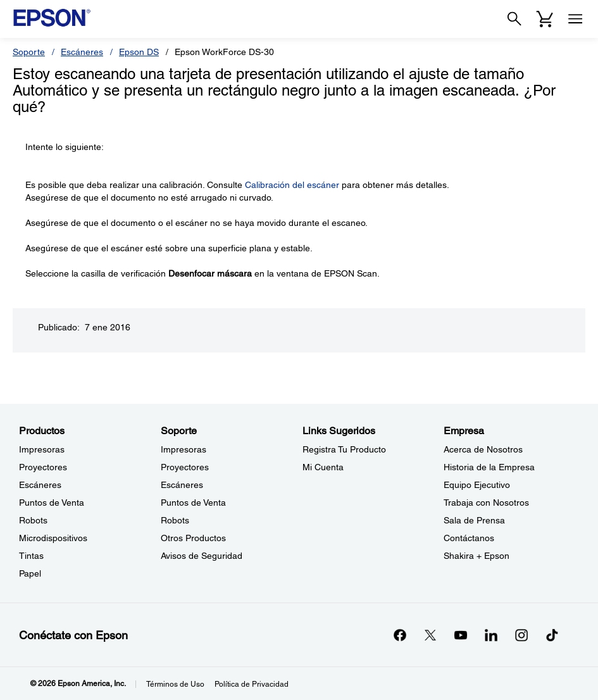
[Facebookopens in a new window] (400, 635)
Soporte (29, 52)
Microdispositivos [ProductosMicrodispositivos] (53, 538)
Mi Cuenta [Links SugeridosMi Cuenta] (323, 467)
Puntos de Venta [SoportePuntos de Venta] (193, 503)
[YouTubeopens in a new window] (461, 635)
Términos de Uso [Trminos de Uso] (175, 684)
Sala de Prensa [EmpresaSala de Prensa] (474, 520)
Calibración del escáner (292, 185)
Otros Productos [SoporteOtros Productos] (193, 538)
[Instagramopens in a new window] (521, 635)
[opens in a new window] (552, 635)
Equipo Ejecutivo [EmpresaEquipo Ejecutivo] (477, 485)
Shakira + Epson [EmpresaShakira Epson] (477, 556)
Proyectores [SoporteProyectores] (185, 467)
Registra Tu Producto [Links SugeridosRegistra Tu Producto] (344, 449)
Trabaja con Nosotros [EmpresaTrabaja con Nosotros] (486, 503)
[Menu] (575, 19)
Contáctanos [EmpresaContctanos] (469, 538)
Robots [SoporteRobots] (175, 520)
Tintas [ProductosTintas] (31, 556)
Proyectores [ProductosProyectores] (43, 467)
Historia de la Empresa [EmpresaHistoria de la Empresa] (489, 467)
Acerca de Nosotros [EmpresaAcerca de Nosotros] (483, 449)
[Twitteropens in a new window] (430, 635)
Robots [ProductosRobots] (33, 520)
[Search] (514, 19)
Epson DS (139, 52)
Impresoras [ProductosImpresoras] (42, 449)
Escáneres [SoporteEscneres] (182, 485)
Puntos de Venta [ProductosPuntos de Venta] (52, 503)
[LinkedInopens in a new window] (491, 635)
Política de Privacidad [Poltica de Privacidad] (252, 684)
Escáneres (82, 52)
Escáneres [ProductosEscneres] (40, 485)
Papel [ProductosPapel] (30, 573)
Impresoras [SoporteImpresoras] (184, 449)
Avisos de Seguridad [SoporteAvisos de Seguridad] (202, 556)
